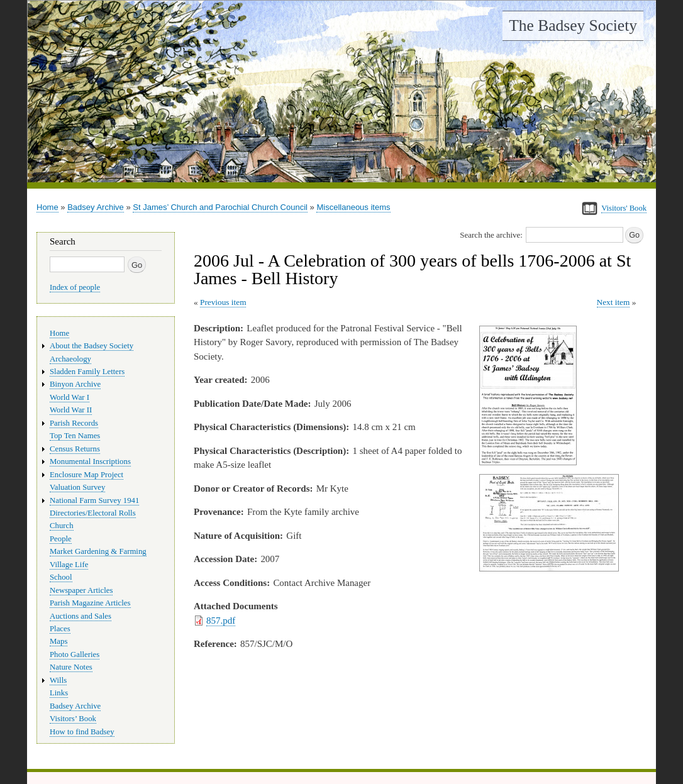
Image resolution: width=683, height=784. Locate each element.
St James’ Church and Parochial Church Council (220, 207)
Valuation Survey (77, 487)
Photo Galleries (75, 654)
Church (62, 526)
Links (59, 693)
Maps (58, 641)
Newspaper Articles (81, 590)
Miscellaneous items (353, 207)
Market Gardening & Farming (98, 551)
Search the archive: (491, 235)
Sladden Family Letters (87, 372)
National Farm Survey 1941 (94, 500)
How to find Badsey (82, 732)
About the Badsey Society (92, 346)
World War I (69, 397)
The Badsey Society (573, 25)
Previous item (223, 302)
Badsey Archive (96, 207)
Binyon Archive (75, 384)
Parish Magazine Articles (90, 603)
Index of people (75, 287)
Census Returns (75, 449)
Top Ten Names (75, 436)
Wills (58, 680)
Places (60, 629)
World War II (71, 410)
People (61, 539)
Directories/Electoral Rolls (93, 513)
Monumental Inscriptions (90, 461)
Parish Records (74, 423)
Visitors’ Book (73, 719)
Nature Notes (71, 667)
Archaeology (70, 359)
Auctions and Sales (81, 616)
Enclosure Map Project (86, 475)
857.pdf (221, 621)
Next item (614, 302)
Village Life (69, 565)
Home (47, 207)
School (61, 577)
